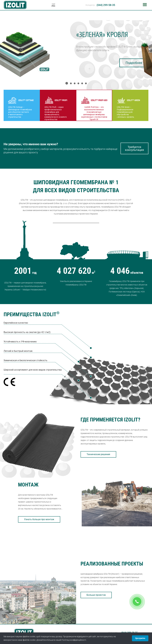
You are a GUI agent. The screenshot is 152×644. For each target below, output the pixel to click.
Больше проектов (96, 595)
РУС (53, 6)
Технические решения (98, 454)
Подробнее (134, 63)
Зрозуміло (140, 638)
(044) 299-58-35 (106, 5)
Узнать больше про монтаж (39, 519)
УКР (53, 4)
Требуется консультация (134, 148)
